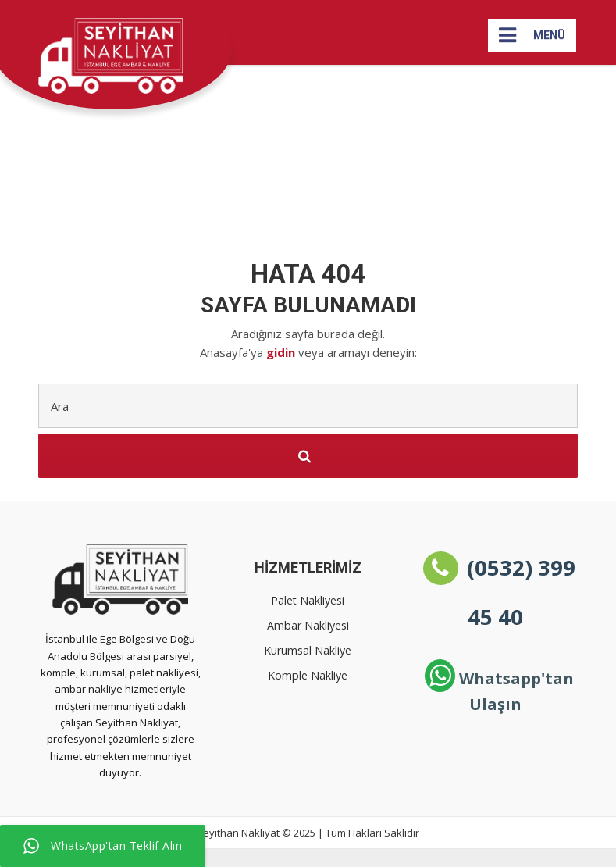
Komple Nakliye (308, 675)
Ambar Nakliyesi (308, 625)
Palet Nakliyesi (308, 600)
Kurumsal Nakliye (308, 650)
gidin (282, 352)
